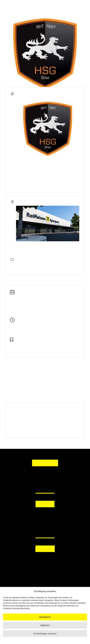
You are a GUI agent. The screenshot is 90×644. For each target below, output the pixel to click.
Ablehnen (45, 625)
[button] (45, 514)
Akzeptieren (45, 617)
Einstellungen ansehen (45, 634)
